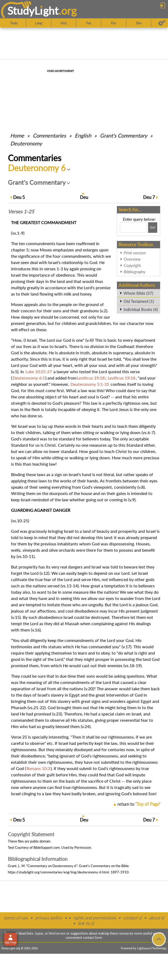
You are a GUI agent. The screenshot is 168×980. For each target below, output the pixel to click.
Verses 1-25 (21, 212)
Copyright (132, 265)
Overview (132, 259)
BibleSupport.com (47, 847)
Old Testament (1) (139, 301)
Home (17, 135)
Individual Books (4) (141, 309)
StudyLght (33, 11)
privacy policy (49, 918)
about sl (156, 918)
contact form (93, 937)
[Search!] (153, 228)
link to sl (86, 923)
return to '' (139, 804)
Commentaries (49, 135)
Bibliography (135, 272)
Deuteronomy (26, 143)
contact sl (132, 918)
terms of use (16, 918)
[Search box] (133, 228)
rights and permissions (94, 918)
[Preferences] (162, 23)
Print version (135, 253)
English (83, 135)
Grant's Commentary (123, 135)
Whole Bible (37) (138, 293)
